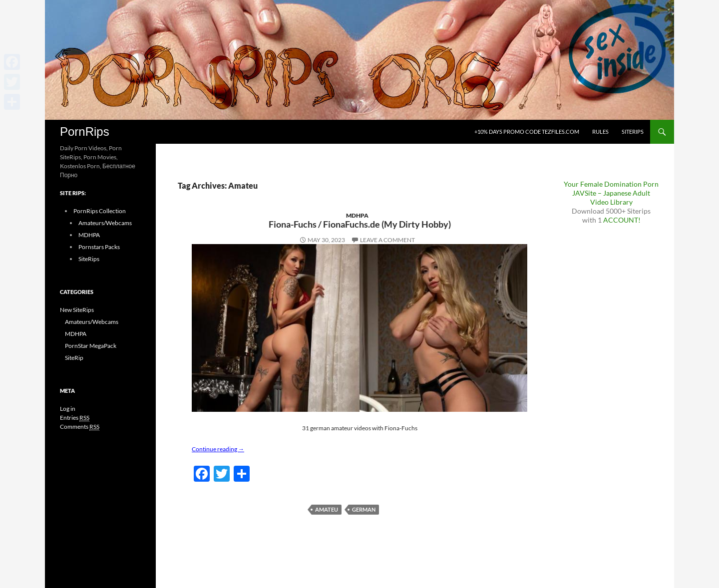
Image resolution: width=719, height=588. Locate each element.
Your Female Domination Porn (611, 184)
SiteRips (633, 132)
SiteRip (74, 358)
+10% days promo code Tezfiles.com (527, 132)
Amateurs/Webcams (105, 223)
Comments (80, 427)
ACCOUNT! (622, 220)
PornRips (85, 132)
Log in (68, 409)
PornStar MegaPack (91, 346)
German (364, 509)
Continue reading (218, 449)
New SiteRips (77, 310)
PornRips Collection (100, 211)
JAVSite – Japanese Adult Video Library (611, 197)
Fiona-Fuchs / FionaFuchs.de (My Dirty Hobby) (360, 224)
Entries (75, 418)
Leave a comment (387, 240)
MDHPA (357, 215)
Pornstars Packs (99, 247)
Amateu (327, 509)
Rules (600, 132)
